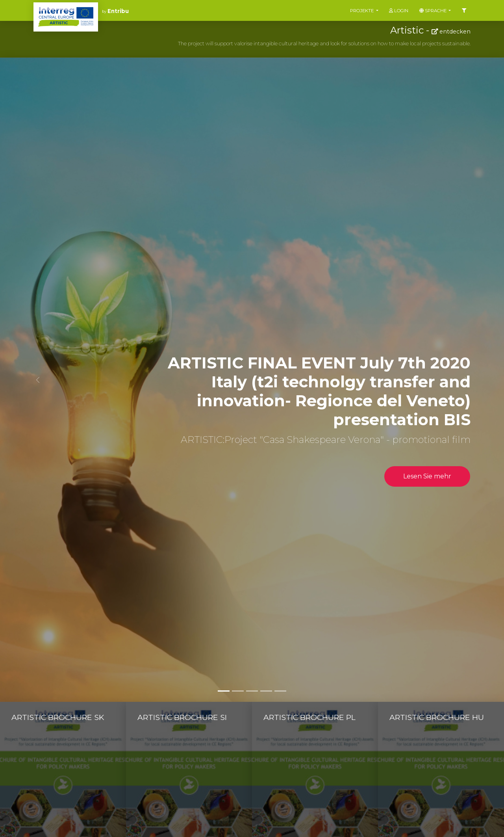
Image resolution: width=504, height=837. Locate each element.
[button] (38, 380)
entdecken (451, 32)
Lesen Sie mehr (427, 476)
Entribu (118, 11)
